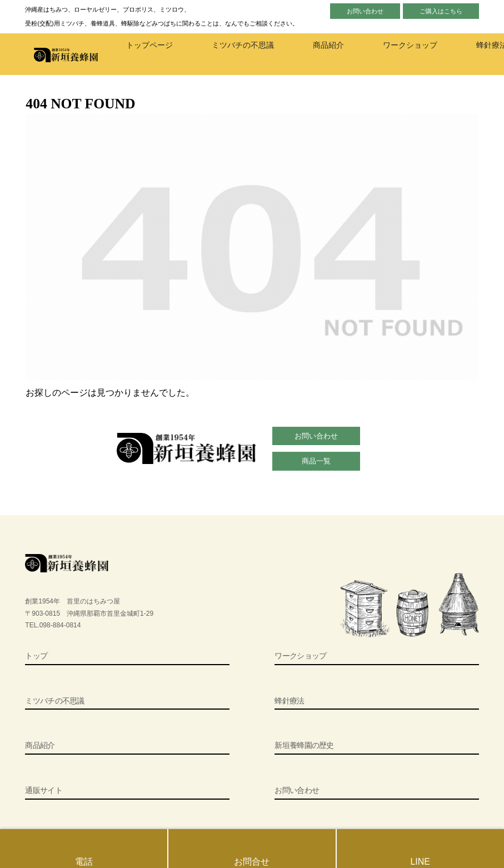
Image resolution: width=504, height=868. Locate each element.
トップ (36, 656)
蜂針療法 (289, 701)
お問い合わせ (365, 11)
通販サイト (44, 790)
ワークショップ (300, 656)
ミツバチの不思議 (54, 701)
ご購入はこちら (441, 11)
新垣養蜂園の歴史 (304, 745)
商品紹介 (40, 745)
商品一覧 (316, 461)
